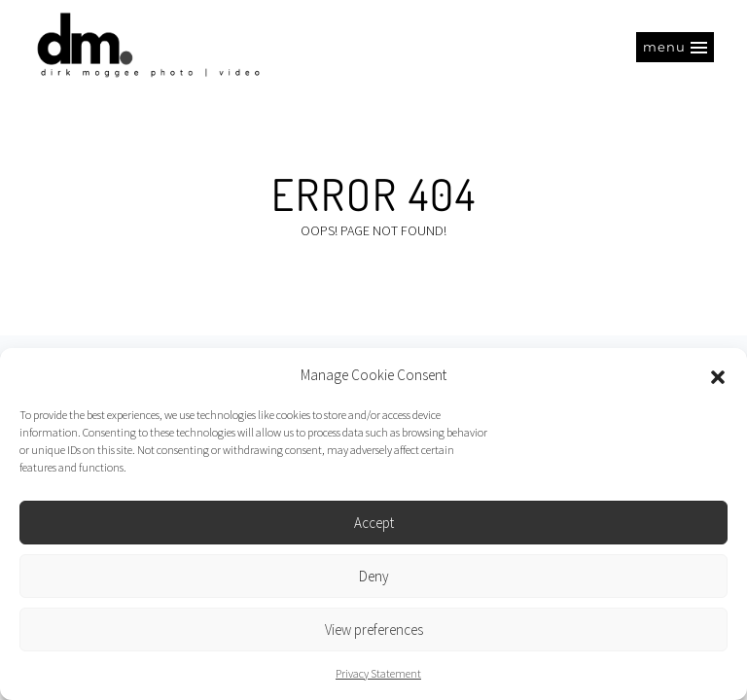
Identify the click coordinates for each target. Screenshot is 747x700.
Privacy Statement (378, 673)
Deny (374, 576)
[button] (718, 375)
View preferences (374, 630)
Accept (374, 523)
